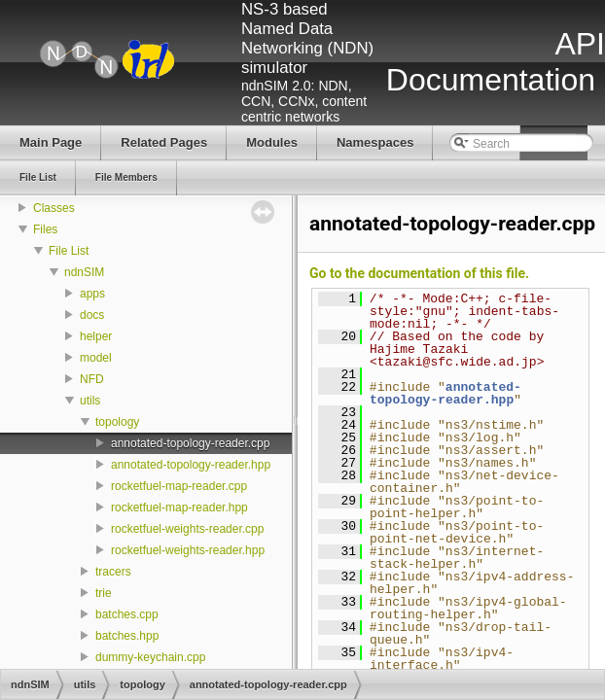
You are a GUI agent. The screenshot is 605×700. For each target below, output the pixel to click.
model (96, 358)
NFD (92, 379)
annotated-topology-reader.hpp (191, 465)
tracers (113, 572)
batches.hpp (127, 636)
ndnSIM (84, 272)
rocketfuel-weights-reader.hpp (188, 550)
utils (90, 401)
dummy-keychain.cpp (150, 657)
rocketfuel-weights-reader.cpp (187, 529)
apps (92, 294)
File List (69, 251)
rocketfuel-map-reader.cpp (179, 486)
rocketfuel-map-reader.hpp (179, 507)
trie (104, 593)
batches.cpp (127, 614)
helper (96, 336)
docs (92, 315)
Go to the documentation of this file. (419, 273)
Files (45, 229)
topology (117, 422)
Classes (54, 208)
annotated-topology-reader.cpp (190, 443)
